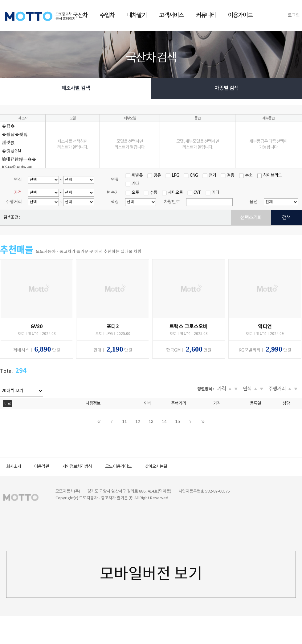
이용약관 (42, 467)
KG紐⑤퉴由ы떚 (17, 168)
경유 (157, 175)
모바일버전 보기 (151, 574)
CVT (197, 193)
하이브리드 (272, 175)
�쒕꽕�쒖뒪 (15, 135)
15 (178, 421)
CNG (194, 175)
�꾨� (8, 126)
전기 (212, 175)
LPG (175, 175)
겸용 (231, 175)
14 (164, 421)
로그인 (294, 15)
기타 (135, 184)
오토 (135, 193)
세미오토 (175, 193)
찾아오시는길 (156, 467)
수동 (153, 193)
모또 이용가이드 (118, 467)
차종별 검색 (226, 88)
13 (151, 421)
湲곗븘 (8, 143)
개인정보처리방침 (77, 467)
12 (138, 421)
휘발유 (137, 175)
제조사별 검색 (76, 88)
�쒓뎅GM (11, 151)
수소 (249, 175)
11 (124, 421)
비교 (7, 404)
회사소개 (14, 467)
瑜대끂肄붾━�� (19, 159)
